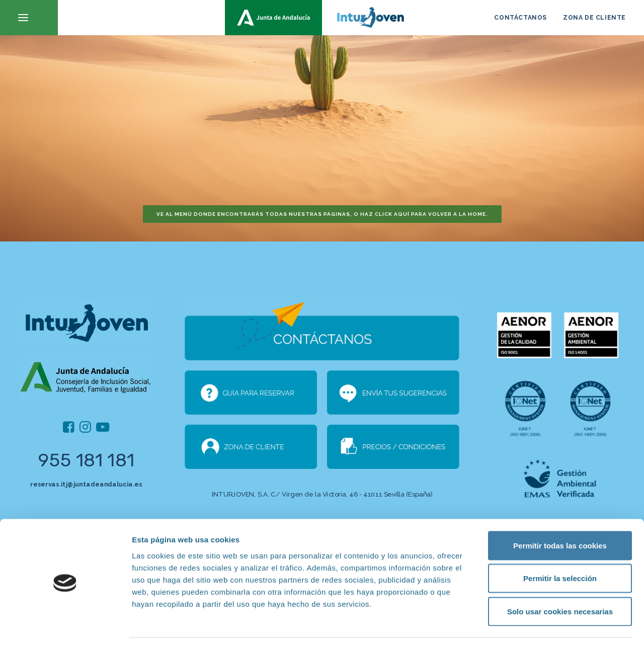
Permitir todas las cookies (560, 517)
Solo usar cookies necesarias (560, 583)
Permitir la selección (560, 550)
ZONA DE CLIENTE (594, 18)
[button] (29, 18)
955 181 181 (86, 460)
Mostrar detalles (541, 629)
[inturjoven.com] (322, 18)
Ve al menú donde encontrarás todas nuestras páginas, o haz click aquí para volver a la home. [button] (322, 214)
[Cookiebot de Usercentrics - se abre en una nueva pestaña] (65, 629)
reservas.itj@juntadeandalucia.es (86, 484)
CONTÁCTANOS (520, 18)
